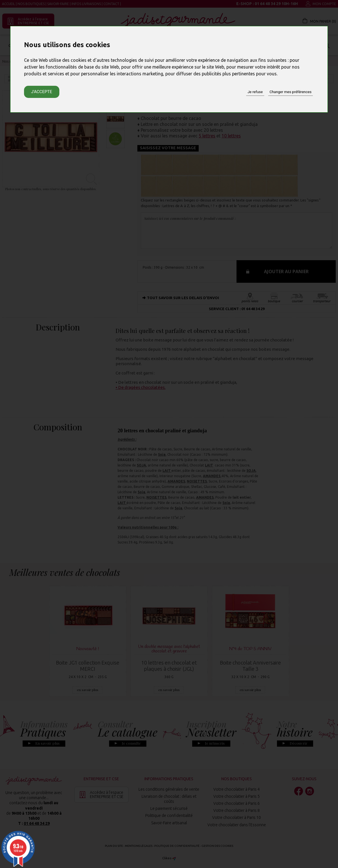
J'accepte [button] (42, 92)
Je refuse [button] (255, 92)
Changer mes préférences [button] (291, 92)
